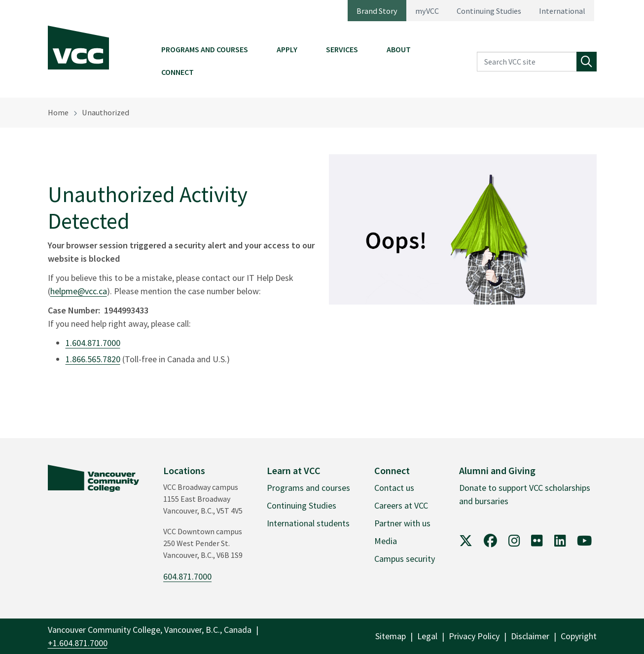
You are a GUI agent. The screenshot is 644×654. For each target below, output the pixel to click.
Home (58, 112)
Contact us (394, 488)
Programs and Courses (205, 49)
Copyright (579, 636)
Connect (178, 72)
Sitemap (391, 636)
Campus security (405, 559)
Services (342, 49)
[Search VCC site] (527, 62)
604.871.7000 (187, 576)
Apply (287, 49)
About (399, 49)
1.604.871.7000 (93, 343)
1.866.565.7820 (93, 359)
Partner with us (402, 523)
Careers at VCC (401, 505)
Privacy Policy (474, 636)
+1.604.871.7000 (78, 643)
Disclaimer (530, 636)
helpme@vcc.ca (79, 291)
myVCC (427, 11)
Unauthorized (106, 112)
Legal (427, 636)
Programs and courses (308, 488)
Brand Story (377, 11)
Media (386, 541)
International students (308, 523)
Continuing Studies (489, 11)
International (562, 11)
